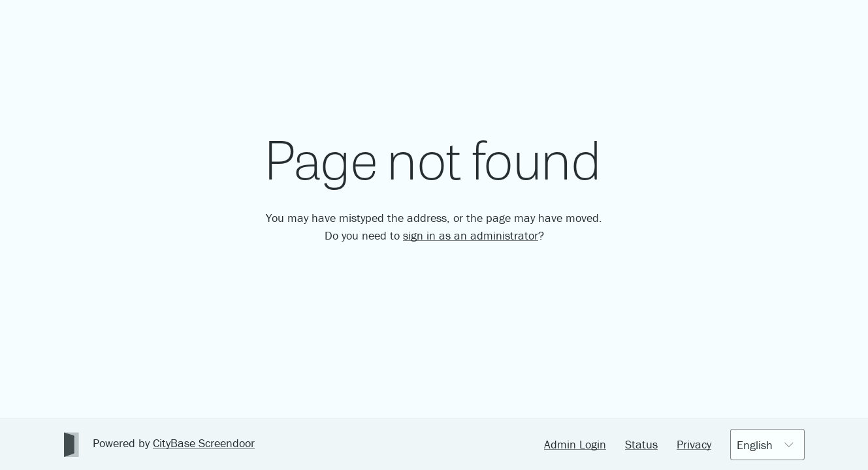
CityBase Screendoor (204, 443)
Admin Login (575, 444)
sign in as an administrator (471, 235)
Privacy (694, 444)
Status (641, 444)
